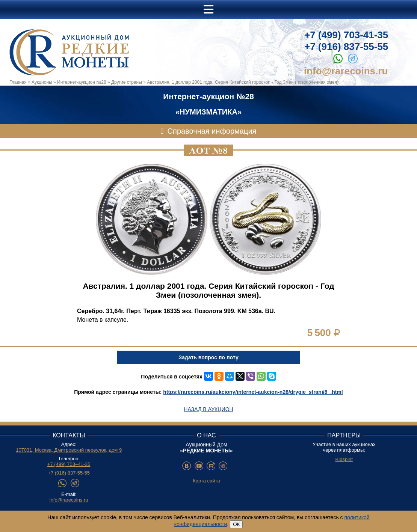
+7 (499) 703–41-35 (69, 464)
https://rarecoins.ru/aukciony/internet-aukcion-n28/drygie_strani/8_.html (253, 392)
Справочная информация (212, 131)
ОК (236, 524)
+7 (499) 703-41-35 (346, 35)
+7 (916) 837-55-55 (346, 47)
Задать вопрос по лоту (208, 357)
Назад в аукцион (208, 409)
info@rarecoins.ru (346, 71)
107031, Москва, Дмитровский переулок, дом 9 (69, 450)
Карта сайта (206, 481)
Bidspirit (344, 459)
